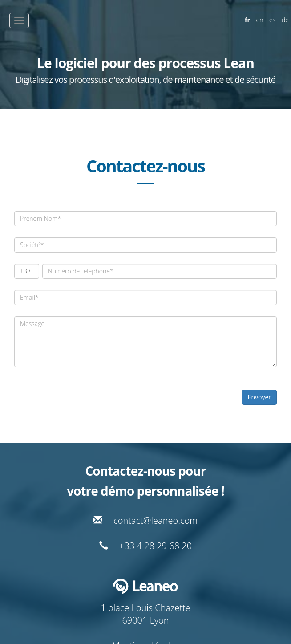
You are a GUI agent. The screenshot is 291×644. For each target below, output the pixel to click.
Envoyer (259, 397)
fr (247, 20)
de (285, 20)
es (272, 20)
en (260, 20)
